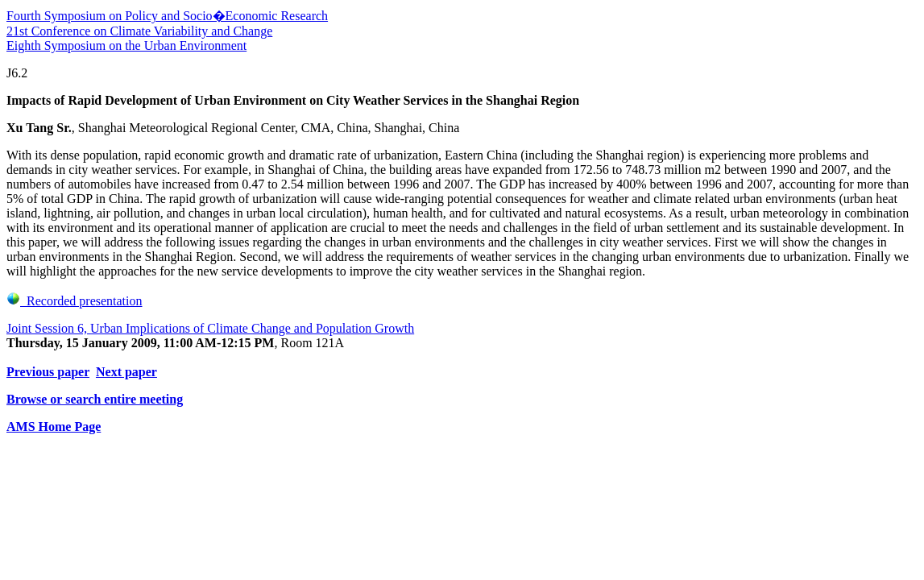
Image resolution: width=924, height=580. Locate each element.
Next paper (126, 372)
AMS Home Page (54, 427)
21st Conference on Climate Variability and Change (139, 31)
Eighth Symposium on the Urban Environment (126, 46)
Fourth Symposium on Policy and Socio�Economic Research (167, 16)
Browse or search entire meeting (95, 399)
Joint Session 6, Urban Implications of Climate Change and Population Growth (210, 328)
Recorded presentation (75, 301)
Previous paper (48, 372)
